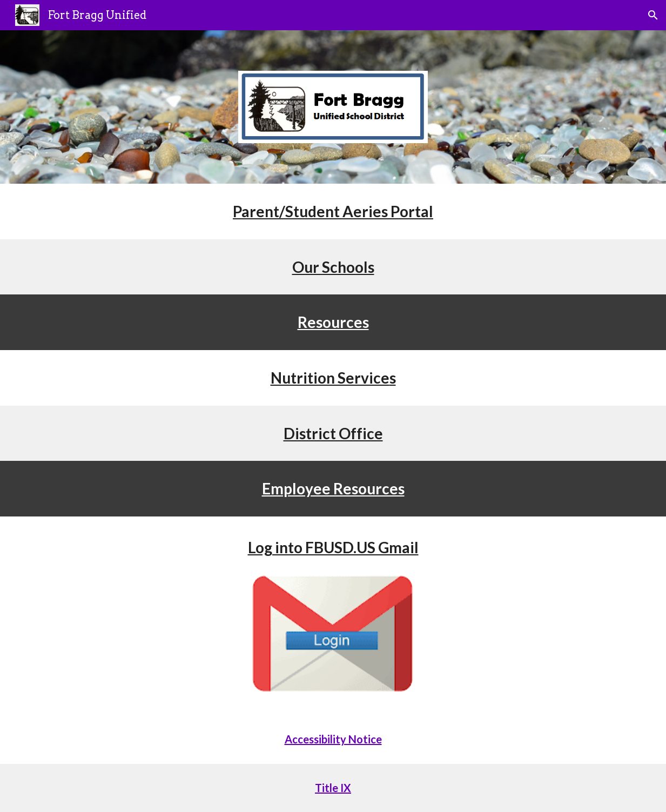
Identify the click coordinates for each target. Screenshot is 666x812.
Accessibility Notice (333, 739)
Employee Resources (333, 488)
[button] (653, 15)
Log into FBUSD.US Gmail (333, 547)
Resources (333, 322)
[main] (333, 212)
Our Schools (333, 267)
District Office (333, 433)
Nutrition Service (330, 378)
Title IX (333, 788)
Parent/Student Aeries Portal (333, 211)
